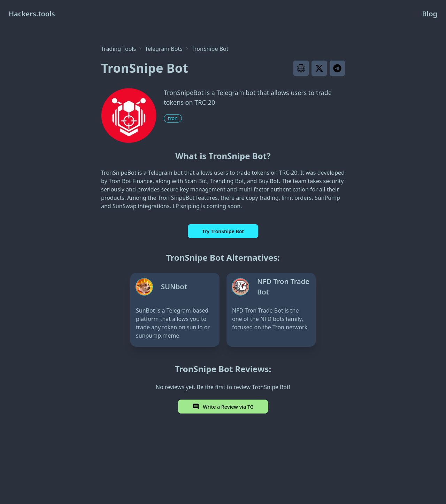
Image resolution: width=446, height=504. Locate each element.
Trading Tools (118, 49)
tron (173, 118)
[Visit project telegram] (337, 68)
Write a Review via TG (223, 407)
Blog (430, 14)
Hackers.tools (32, 14)
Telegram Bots (164, 49)
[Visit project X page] (319, 68)
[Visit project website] (301, 68)
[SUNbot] (175, 310)
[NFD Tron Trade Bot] (271, 310)
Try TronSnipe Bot (223, 231)
